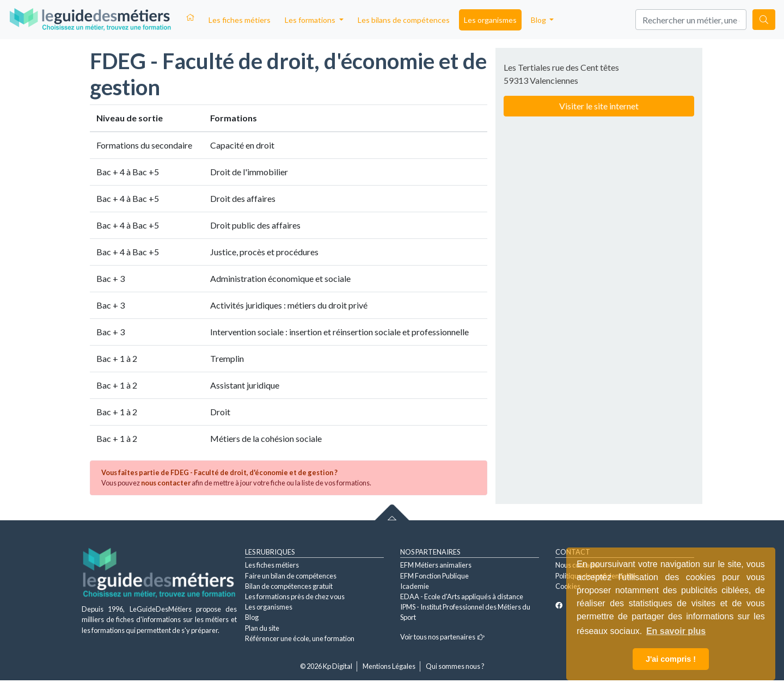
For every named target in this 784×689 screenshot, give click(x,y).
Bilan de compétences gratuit (289, 586)
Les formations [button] (311, 20)
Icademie (415, 586)
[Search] (691, 20)
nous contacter (166, 483)
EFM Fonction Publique (434, 576)
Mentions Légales (389, 666)
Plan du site (262, 628)
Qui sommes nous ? (455, 666)
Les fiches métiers (240, 20)
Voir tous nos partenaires (442, 637)
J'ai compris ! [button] (671, 659)
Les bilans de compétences (404, 20)
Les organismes (490, 20)
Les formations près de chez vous (295, 596)
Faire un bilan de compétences (291, 576)
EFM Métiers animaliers (436, 565)
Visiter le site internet (599, 106)
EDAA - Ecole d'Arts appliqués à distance (462, 596)
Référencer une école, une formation (300, 638)
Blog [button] (539, 20)
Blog (252, 617)
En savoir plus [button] (676, 631)
